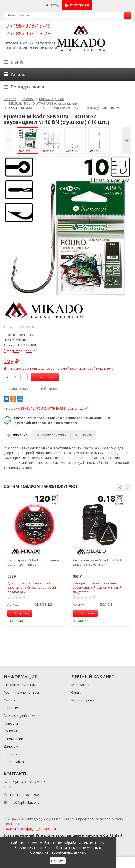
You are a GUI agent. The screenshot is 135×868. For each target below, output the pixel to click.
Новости (11, 723)
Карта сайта (14, 762)
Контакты (12, 731)
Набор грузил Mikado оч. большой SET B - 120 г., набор (34, 562)
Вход (52, 5)
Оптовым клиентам (20, 685)
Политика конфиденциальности (30, 829)
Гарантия (11, 708)
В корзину (44, 377)
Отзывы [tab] (84, 435)
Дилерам (11, 746)
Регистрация (77, 5)
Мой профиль (83, 700)
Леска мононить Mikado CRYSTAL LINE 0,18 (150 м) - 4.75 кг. (98, 562)
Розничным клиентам (21, 692)
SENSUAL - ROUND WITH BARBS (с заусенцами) (54, 408)
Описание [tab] (17, 435)
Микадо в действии (19, 716)
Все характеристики (19, 350)
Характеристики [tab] (51, 435)
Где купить (13, 754)
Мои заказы (81, 685)
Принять (58, 861)
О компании (13, 739)
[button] (120, 488)
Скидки (9, 700)
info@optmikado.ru (25, 802)
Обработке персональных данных (58, 852)
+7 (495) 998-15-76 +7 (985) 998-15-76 (27, 29)
